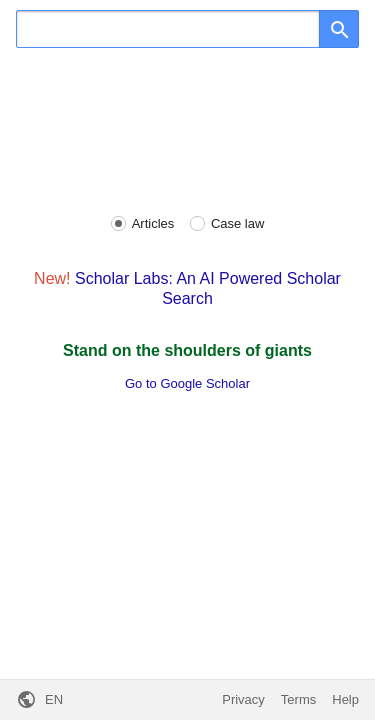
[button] (39, 700)
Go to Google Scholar (187, 383)
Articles (153, 223)
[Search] (168, 29)
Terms (298, 699)
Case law (237, 223)
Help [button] (345, 699)
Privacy (243, 699)
